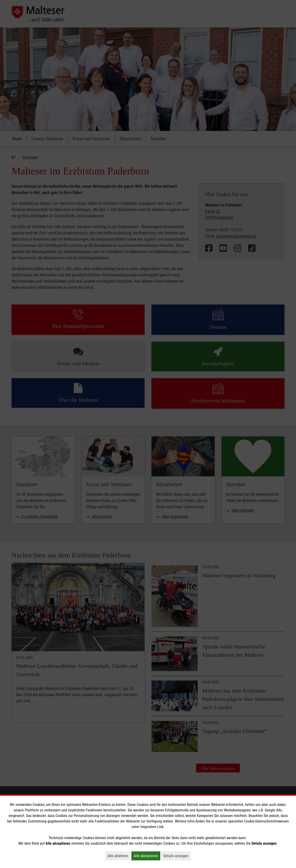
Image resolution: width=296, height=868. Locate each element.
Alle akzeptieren (147, 856)
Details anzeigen (177, 856)
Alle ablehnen (119, 856)
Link (160, 827)
